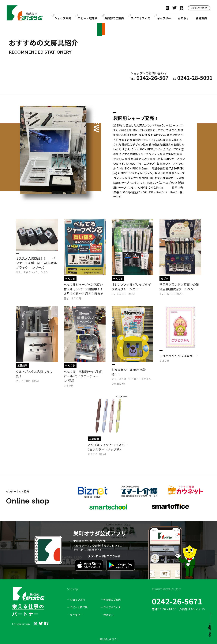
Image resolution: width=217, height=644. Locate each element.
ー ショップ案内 (76, 600)
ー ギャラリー (75, 615)
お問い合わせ (199, 8)
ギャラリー (164, 18)
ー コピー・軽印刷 (77, 607)
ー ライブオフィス (111, 607)
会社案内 (201, 18)
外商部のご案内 (114, 18)
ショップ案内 (63, 18)
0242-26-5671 (177, 601)
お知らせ (183, 18)
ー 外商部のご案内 (111, 600)
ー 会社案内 (107, 615)
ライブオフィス (141, 18)
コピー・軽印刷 (88, 18)
